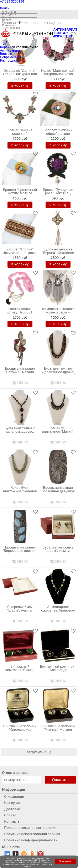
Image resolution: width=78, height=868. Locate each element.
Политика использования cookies (32, 834)
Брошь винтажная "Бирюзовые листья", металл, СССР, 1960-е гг (20, 552)
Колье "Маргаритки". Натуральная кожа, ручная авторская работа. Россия (58, 75)
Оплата (7, 20)
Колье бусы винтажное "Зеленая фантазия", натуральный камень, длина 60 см (20, 492)
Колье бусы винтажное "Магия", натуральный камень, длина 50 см (58, 433)
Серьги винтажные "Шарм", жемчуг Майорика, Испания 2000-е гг (58, 552)
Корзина (7, 47)
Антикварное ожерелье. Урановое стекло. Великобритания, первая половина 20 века (58, 611)
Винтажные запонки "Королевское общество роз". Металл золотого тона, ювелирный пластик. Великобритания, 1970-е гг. (20, 731)
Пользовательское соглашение (30, 828)
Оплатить (60, 780)
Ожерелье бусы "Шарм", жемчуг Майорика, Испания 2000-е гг (20, 611)
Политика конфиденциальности (31, 840)
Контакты (8, 25)
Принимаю (66, 861)
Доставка (8, 17)
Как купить (9, 14)
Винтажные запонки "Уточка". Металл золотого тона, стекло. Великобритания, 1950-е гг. (58, 731)
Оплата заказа (15, 773)
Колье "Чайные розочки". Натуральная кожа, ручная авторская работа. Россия (20, 135)
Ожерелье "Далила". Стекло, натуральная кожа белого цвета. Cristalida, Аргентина (20, 75)
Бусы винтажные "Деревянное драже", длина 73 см (58, 372)
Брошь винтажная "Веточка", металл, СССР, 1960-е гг (20, 372)
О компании (10, 12)
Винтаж (6, 54)
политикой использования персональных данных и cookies (28, 866)
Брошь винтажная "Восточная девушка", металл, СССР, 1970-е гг (58, 492)
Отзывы (7, 23)
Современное (11, 57)
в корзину (20, 85)
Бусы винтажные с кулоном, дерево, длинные (20, 432)
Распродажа (10, 60)
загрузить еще (39, 752)
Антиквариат (10, 50)
